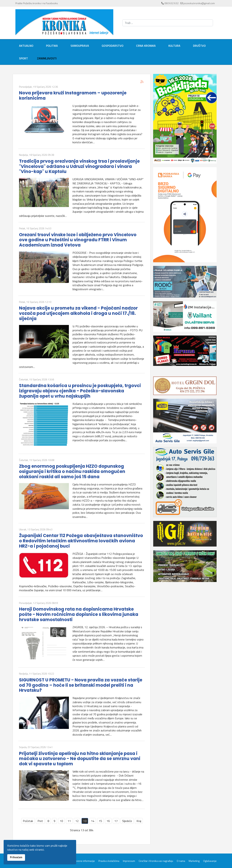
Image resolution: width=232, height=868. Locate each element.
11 (69, 821)
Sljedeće (127, 821)
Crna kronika (146, 46)
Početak (28, 821)
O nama (181, 861)
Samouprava (80, 46)
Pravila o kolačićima (109, 861)
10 (61, 821)
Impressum (129, 861)
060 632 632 (171, 3)
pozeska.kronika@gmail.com (199, 3)
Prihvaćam (16, 857)
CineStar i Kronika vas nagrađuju (156, 861)
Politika (52, 46)
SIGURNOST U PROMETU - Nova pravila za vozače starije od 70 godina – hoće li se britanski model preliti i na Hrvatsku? (81, 685)
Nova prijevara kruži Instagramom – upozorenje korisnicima (73, 95)
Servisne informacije (84, 861)
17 (116, 821)
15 (100, 821)
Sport (23, 58)
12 (77, 821)
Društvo (199, 46)
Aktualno (26, 46)
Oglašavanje (210, 861)
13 (85, 821)
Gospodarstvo (113, 46)
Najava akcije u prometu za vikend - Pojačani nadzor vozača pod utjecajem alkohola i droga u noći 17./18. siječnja (78, 313)
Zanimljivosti (47, 58)
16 (108, 821)
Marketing (194, 861)
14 (93, 821)
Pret (40, 821)
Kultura (174, 46)
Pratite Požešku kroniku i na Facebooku (37, 3)
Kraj (139, 821)
